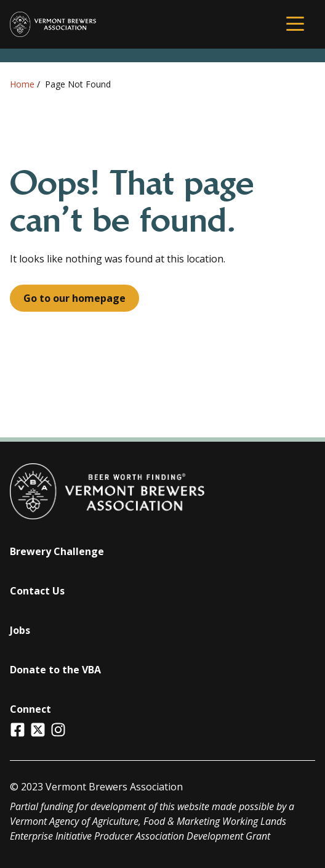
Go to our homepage (74, 298)
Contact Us (37, 591)
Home (22, 84)
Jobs (20, 630)
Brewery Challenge (57, 551)
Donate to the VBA (55, 670)
